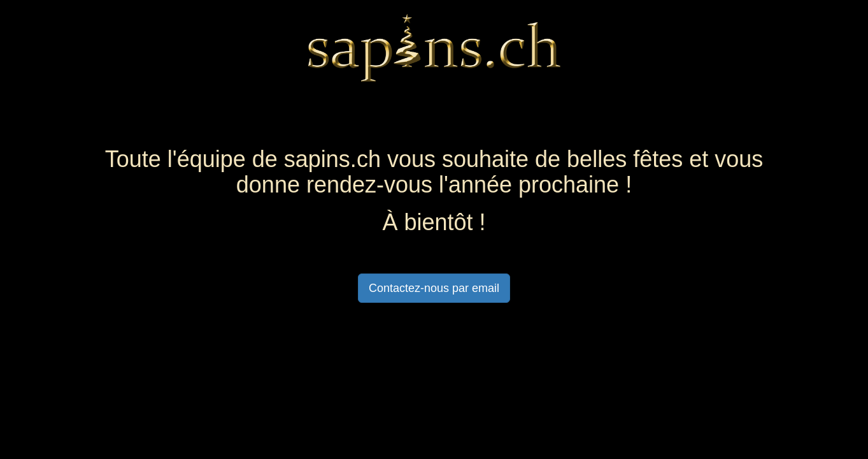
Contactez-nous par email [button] (434, 288)
